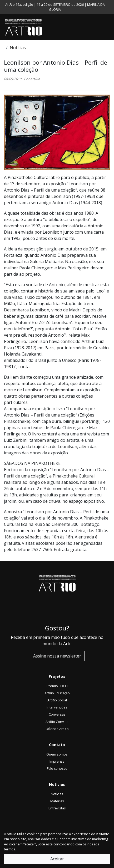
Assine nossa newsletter (57, 656)
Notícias (18, 48)
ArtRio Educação (57, 693)
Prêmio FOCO (57, 686)
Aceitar (57, 859)
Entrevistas (57, 808)
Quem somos (57, 754)
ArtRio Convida (57, 722)
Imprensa (57, 761)
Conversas (57, 714)
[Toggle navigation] (109, 27)
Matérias (57, 801)
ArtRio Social (57, 700)
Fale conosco (57, 768)
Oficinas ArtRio (57, 729)
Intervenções (57, 707)
